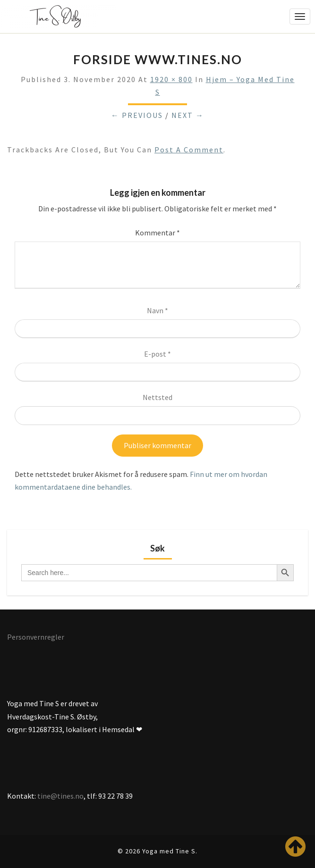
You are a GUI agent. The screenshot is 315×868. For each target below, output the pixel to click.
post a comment (189, 150)
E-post (157, 354)
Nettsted (157, 397)
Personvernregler (36, 637)
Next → (188, 115)
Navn (157, 310)
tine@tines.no (60, 796)
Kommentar (157, 233)
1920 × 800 (171, 79)
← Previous (137, 115)
